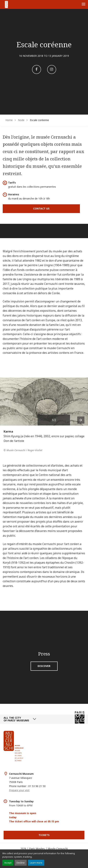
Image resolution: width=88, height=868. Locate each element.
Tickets (44, 835)
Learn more (36, 863)
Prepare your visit (19, 790)
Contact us (41, 208)
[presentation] (81, 420)
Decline (21, 863)
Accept (8, 863)
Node (21, 120)
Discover (44, 666)
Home (9, 120)
